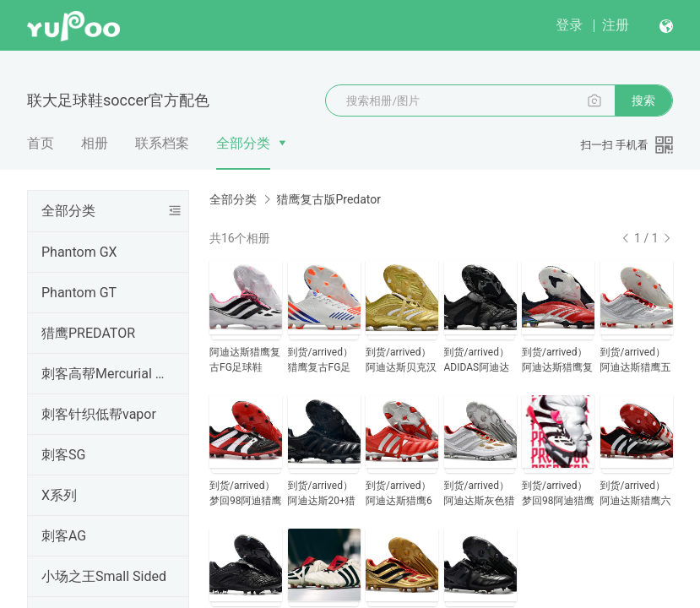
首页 (41, 143)
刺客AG (64, 536)
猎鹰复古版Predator (328, 199)
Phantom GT (79, 293)
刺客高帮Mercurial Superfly (105, 374)
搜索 (643, 100)
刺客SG (63, 455)
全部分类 (243, 143)
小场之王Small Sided (104, 576)
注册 (616, 25)
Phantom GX (79, 252)
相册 (95, 143)
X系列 (59, 495)
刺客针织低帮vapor (99, 414)
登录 (569, 25)
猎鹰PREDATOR (88, 333)
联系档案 (162, 143)
